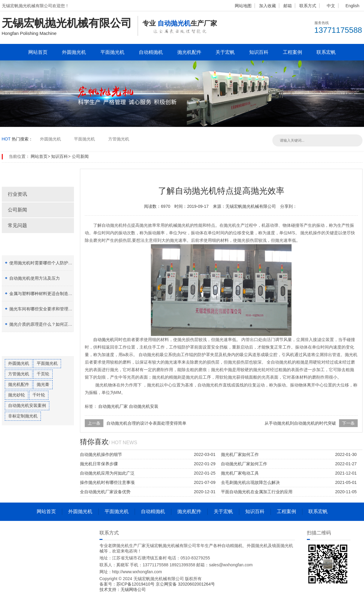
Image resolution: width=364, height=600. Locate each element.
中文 (331, 6)
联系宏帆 (326, 52)
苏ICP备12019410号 (136, 584)
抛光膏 (43, 384)
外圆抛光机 (74, 52)
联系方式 (308, 6)
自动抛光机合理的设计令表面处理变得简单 (146, 423)
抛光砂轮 (17, 395)
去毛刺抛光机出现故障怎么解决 (250, 482)
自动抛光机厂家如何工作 (244, 464)
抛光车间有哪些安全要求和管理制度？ (45, 309)
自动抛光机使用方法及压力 (35, 278)
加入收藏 (268, 6)
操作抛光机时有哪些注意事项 (107, 482)
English (353, 6)
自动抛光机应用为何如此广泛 (107, 473)
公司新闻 (80, 156)
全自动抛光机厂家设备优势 (105, 492)
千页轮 (43, 374)
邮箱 (288, 6)
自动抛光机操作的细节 (101, 454)
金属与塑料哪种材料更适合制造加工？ (45, 294)
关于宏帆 (225, 52)
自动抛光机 (104, 340)
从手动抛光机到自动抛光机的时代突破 (300, 423)
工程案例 (292, 52)
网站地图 (243, 6)
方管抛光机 (119, 139)
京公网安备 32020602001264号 (185, 584)
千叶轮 (39, 395)
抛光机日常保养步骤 (99, 464)
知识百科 (259, 52)
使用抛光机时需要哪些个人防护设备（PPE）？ (54, 263)
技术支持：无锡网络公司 (123, 589)
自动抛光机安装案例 (27, 405)
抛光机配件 (189, 52)
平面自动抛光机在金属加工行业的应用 (257, 492)
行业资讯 (17, 194)
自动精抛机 (151, 52)
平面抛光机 (112, 52)
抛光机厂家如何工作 (240, 454)
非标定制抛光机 (23, 416)
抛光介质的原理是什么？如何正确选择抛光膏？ (54, 324)
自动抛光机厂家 (113, 406)
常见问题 (17, 225)
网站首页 (38, 52)
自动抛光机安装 (144, 406)
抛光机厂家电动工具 (240, 473)
